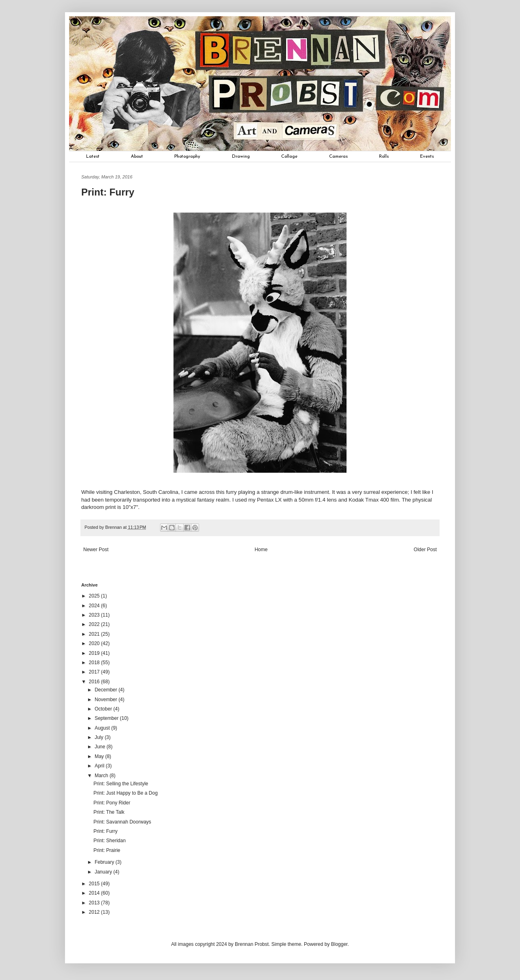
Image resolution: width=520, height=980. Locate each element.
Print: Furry (105, 831)
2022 (95, 624)
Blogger (339, 944)
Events (427, 156)
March (102, 776)
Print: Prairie (107, 850)
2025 (95, 596)
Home (261, 550)
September (107, 718)
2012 (95, 912)
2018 (95, 663)
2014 (95, 893)
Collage (289, 156)
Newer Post (96, 550)
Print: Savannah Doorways (122, 822)
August (103, 728)
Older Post (425, 550)
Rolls (384, 156)
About (137, 156)
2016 (95, 682)
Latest (93, 156)
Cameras (338, 156)
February (105, 862)
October (104, 709)
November (107, 700)
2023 (95, 615)
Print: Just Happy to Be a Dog (126, 793)
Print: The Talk (109, 812)
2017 (95, 672)
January (104, 872)
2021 (95, 634)
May (100, 756)
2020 (95, 643)
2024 (95, 606)
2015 (95, 884)
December (107, 690)
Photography (187, 156)
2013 (95, 903)
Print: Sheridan (109, 841)
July (100, 737)
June (101, 747)
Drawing (241, 156)
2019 (95, 653)
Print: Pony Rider (112, 803)
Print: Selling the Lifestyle (121, 784)
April (100, 766)
